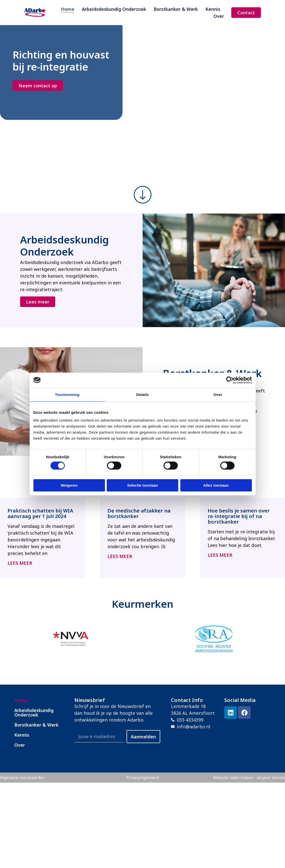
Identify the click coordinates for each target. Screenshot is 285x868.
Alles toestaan (216, 485)
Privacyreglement (143, 778)
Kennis (213, 9)
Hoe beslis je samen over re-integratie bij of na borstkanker (239, 516)
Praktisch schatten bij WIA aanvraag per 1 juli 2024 (40, 513)
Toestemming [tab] (67, 395)
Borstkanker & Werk (176, 9)
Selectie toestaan (142, 485)
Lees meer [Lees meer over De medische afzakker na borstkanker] (120, 556)
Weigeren (69, 485)
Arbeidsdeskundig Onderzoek (114, 9)
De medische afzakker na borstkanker (139, 513)
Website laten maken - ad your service (249, 778)
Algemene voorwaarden (22, 778)
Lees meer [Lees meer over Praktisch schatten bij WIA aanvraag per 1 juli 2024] (20, 563)
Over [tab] (218, 395)
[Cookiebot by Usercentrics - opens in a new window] (230, 380)
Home (68, 9)
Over (219, 16)
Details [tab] (143, 395)
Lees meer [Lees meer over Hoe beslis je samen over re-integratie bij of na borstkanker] (220, 555)
